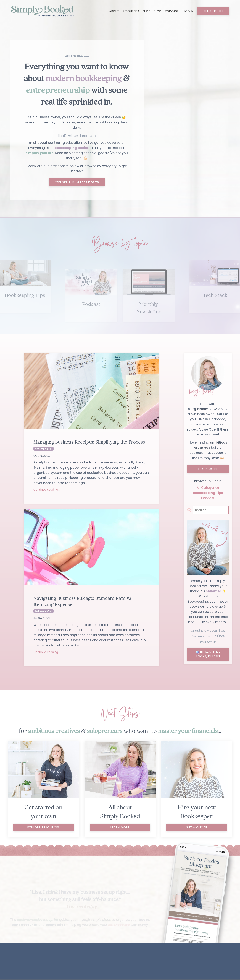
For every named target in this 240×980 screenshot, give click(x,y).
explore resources (43, 828)
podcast (208, 498)
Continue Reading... (47, 490)
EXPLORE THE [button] (77, 182)
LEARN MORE (208, 469)
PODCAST (172, 11)
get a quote (197, 828)
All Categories (208, 488)
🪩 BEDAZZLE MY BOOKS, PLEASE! (208, 655)
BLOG (158, 11)
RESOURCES (131, 11)
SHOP (146, 11)
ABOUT (114, 11)
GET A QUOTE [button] (213, 11)
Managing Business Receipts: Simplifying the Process (91, 442)
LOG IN (189, 11)
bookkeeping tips (43, 449)
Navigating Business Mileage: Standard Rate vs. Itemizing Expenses (84, 602)
